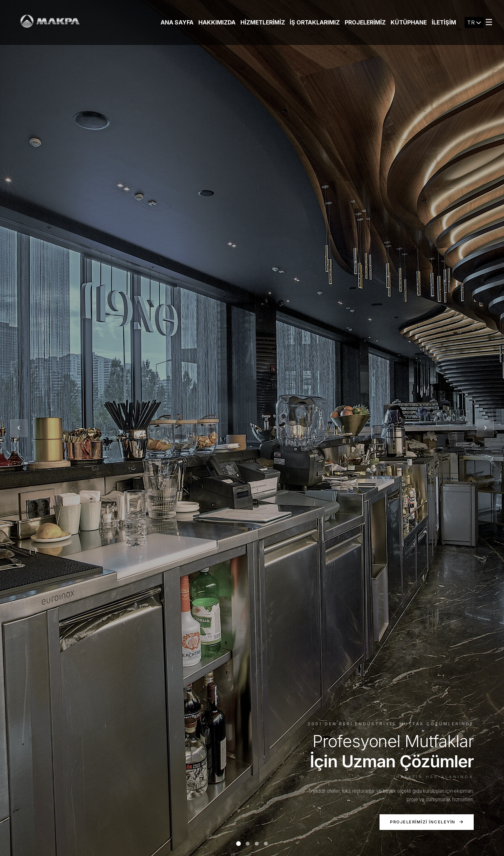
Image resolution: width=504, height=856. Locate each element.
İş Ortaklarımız (315, 22)
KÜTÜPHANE (409, 22)
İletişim (444, 22)
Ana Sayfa (177, 22)
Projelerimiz (365, 22)
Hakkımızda (217, 22)
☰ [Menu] (489, 22)
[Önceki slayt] (19, 428)
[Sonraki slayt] (485, 428)
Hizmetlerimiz (263, 22)
